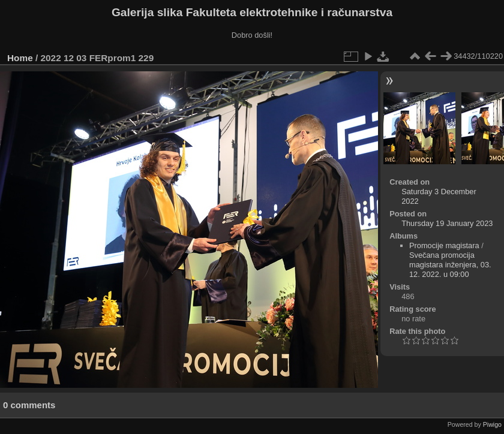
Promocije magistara (444, 245)
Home (20, 58)
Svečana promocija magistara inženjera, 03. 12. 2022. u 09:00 (450, 265)
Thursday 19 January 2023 (447, 223)
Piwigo (492, 424)
